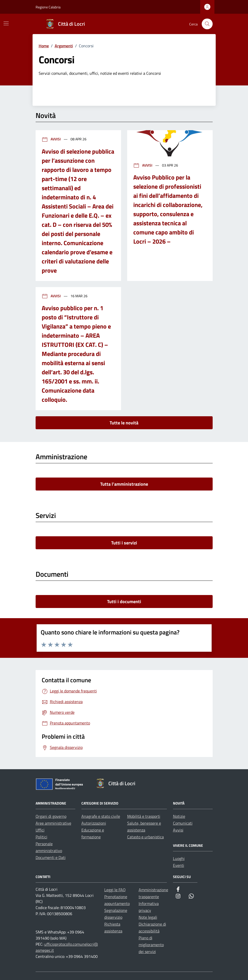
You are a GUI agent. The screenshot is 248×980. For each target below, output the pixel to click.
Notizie (179, 816)
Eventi (179, 865)
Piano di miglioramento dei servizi (151, 945)
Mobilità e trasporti (144, 816)
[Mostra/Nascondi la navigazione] (6, 23)
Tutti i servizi (124, 543)
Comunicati (183, 823)
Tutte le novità (124, 423)
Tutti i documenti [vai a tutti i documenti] (124, 602)
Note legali (148, 917)
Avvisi (52, 139)
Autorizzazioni (94, 823)
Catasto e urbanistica (145, 837)
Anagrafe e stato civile (101, 816)
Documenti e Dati (51, 857)
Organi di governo (51, 816)
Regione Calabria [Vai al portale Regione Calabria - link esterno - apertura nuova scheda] (48, 7)
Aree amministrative (53, 823)
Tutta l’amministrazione (124, 484)
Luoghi (179, 858)
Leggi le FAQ (115, 890)
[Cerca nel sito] (207, 24)
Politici (41, 837)
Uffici (40, 830)
